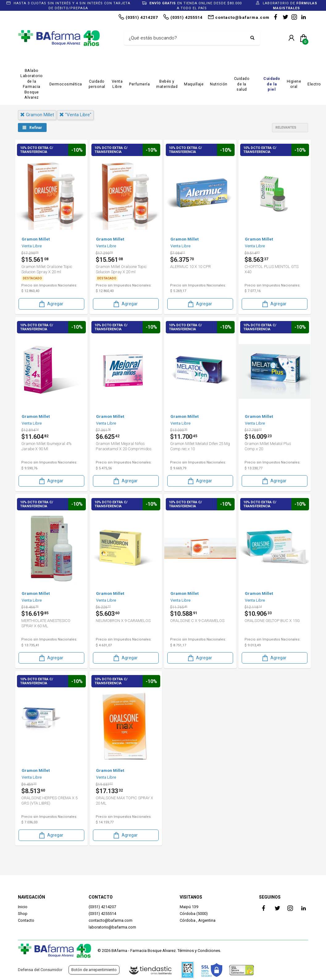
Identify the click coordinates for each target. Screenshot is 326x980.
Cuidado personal (97, 84)
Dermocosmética (66, 84)
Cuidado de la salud (242, 84)
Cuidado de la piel (272, 84)
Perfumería (139, 84)
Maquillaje (194, 84)
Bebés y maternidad (167, 84)
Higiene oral (294, 84)
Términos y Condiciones (199, 951)
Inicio (23, 907)
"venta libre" (75, 115)
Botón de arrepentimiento (94, 970)
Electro (314, 84)
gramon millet (37, 115)
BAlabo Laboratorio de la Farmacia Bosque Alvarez (32, 84)
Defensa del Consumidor (40, 970)
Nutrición (219, 84)
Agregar (51, 304)
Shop (23, 914)
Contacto (26, 920)
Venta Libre (117, 84)
